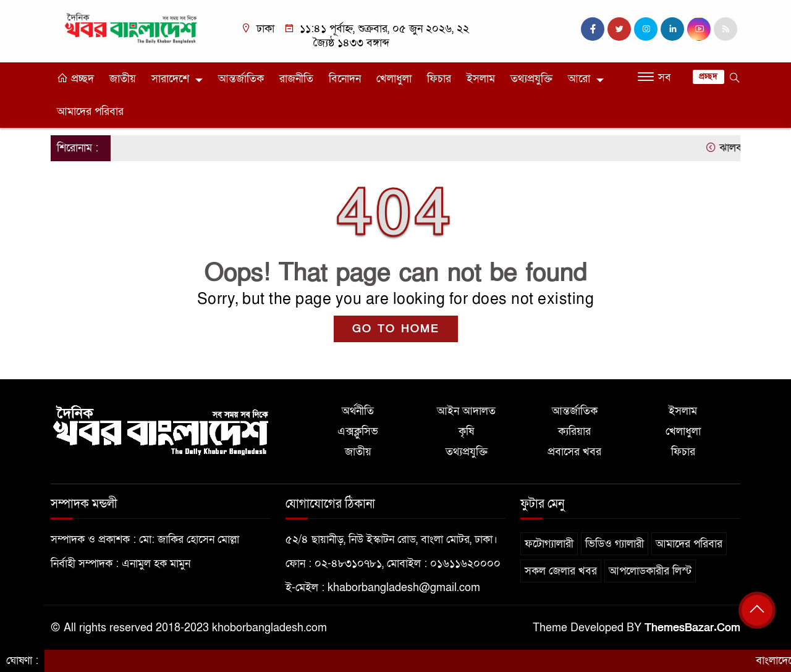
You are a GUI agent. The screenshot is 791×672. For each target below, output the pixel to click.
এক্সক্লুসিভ (358, 431)
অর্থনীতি (358, 411)
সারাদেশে (170, 79)
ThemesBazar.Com (692, 628)
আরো (579, 79)
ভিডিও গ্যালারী (615, 544)
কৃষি (466, 431)
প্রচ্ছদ (75, 79)
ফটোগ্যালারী (549, 544)
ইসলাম (481, 79)
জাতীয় (123, 79)
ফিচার (439, 79)
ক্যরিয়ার (574, 431)
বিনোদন (345, 79)
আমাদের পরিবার (90, 111)
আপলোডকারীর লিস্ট (650, 571)
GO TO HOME (396, 329)
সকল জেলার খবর (561, 571)
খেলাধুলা (394, 79)
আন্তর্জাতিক (241, 79)
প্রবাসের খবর (574, 452)
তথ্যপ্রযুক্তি (531, 79)
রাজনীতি (296, 79)
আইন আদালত (466, 411)
